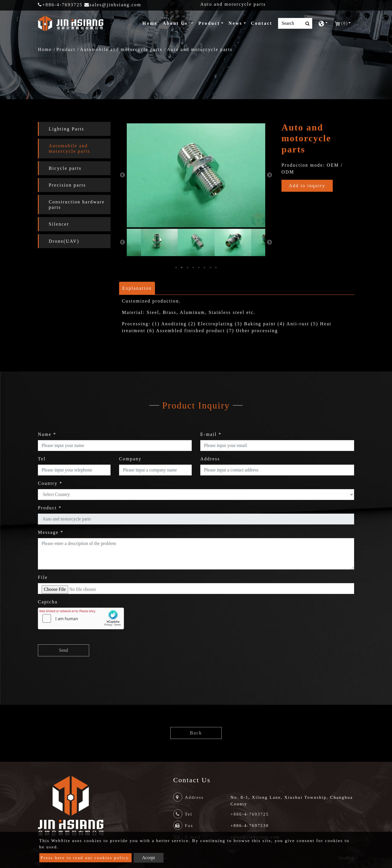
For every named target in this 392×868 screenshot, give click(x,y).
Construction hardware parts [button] (77, 205)
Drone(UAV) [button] (64, 241)
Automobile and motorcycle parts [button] (69, 148)
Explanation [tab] (137, 288)
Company (130, 459)
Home (151, 23)
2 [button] (182, 267)
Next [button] (269, 175)
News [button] (235, 23)
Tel (42, 459)
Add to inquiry (307, 186)
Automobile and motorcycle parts (121, 49)
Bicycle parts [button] (65, 168)
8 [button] (216, 267)
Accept (149, 858)
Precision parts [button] (67, 185)
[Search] (295, 23)
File (43, 577)
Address (210, 459)
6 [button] (205, 267)
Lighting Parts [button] (67, 129)
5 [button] (199, 267)
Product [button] (209, 23)
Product (66, 49)
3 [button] (187, 267)
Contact (262, 23)
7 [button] (210, 267)
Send (64, 650)
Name (47, 434)
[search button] (306, 24)
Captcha (48, 602)
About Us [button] (176, 23)
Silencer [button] (59, 224)
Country (50, 483)
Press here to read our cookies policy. (86, 858)
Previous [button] (122, 175)
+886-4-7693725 (60, 5)
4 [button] (193, 267)
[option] (196, 175)
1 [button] (176, 267)
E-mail (211, 434)
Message (51, 532)
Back (196, 733)
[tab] (74, 129)
